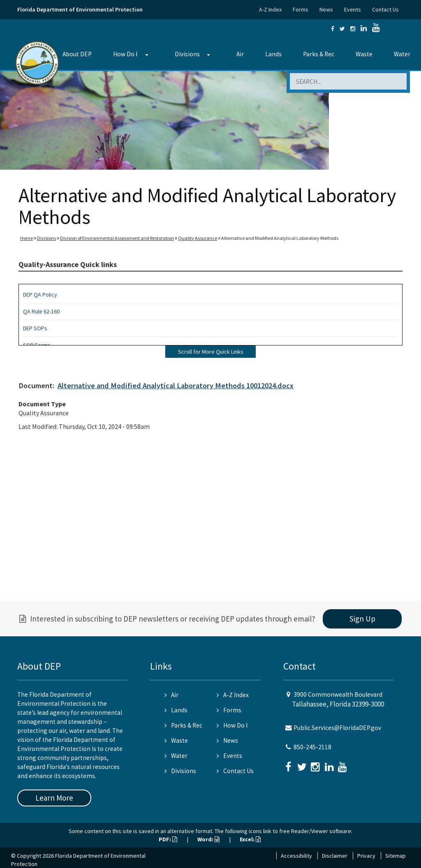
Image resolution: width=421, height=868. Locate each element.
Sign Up (362, 619)
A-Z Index (270, 9)
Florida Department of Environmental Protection (80, 9)
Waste (364, 54)
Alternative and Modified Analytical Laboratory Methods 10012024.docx (176, 386)
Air (240, 54)
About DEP (77, 54)
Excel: (250, 839)
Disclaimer (335, 856)
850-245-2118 (312, 747)
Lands (273, 54)
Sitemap (396, 856)
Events (353, 9)
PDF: (168, 839)
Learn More (54, 798)
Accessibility (296, 856)
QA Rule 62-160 (41, 311)
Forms (301, 9)
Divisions (187, 54)
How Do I (125, 54)
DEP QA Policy (40, 295)
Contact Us (385, 9)
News (326, 9)
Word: (208, 839)
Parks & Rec (319, 54)
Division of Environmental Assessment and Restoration (117, 238)
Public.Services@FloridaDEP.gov (337, 728)
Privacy (366, 856)
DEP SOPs (35, 328)
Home (27, 238)
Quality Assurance (198, 238)
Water (402, 54)
